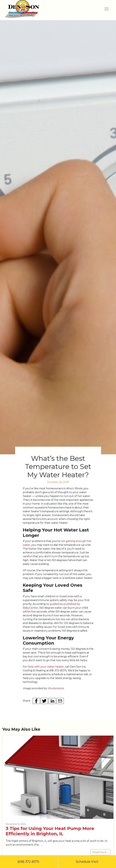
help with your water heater (46, 667)
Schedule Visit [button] (87, 862)
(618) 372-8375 (29, 862)
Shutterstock (56, 688)
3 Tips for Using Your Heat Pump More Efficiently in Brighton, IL (50, 831)
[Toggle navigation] (106, 9)
